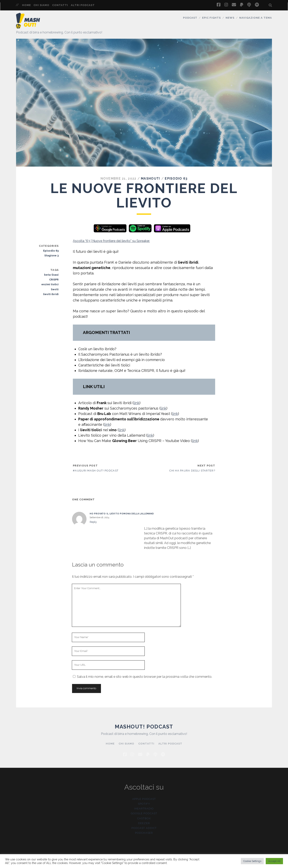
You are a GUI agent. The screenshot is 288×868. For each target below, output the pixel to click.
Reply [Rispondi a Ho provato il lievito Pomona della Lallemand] (93, 522)
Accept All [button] (274, 861)
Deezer (144, 823)
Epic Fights (211, 18)
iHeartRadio (144, 809)
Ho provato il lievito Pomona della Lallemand (122, 514)
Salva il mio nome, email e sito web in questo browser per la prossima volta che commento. (145, 677)
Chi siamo (41, 5)
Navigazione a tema (256, 18)
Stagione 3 (51, 255)
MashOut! (151, 179)
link (136, 403)
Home (26, 5)
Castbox (144, 818)
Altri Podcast (83, 5)
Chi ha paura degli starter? (192, 471)
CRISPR (54, 280)
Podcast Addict (144, 828)
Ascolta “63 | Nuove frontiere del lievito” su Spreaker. (111, 241)
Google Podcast (144, 813)
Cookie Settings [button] (252, 861)
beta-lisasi (51, 275)
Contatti (60, 5)
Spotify (144, 804)
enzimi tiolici (50, 284)
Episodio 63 (176, 179)
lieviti (55, 289)
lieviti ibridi (51, 294)
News (230, 18)
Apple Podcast (144, 799)
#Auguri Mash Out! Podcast (96, 471)
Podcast (190, 18)
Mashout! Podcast (144, 727)
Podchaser (144, 833)
